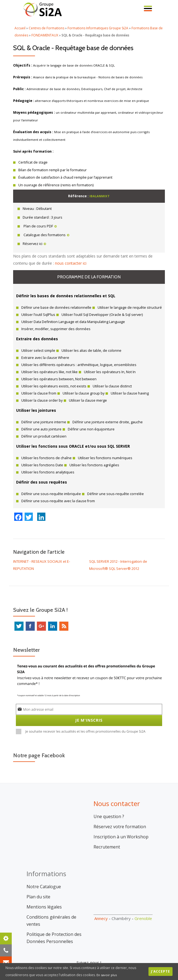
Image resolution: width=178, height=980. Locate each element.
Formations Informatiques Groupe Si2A (98, 28)
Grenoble (143, 911)
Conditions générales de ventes (51, 913)
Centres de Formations (46, 28)
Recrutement (107, 839)
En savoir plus (107, 975)
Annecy (101, 911)
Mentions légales (44, 899)
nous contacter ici (71, 263)
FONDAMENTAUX (45, 35)
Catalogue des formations (46, 235)
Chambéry (121, 911)
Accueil (20, 28)
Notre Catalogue (44, 879)
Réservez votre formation (120, 819)
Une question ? (109, 809)
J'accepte (161, 971)
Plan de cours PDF (40, 226)
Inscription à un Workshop (121, 829)
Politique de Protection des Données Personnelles (54, 930)
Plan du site (38, 889)
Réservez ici (34, 244)
